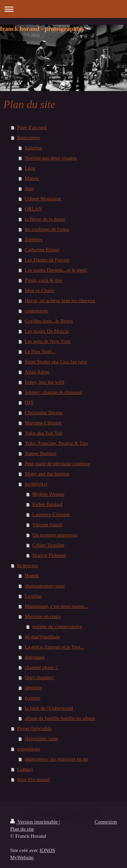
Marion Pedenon (49, 555)
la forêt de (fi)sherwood (49, 708)
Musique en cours (43, 616)
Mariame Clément (43, 423)
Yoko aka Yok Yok (44, 433)
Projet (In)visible (35, 728)
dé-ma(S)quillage (42, 637)
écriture (33, 698)
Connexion (106, 822)
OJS (29, 402)
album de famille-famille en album (60, 718)
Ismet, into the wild (45, 382)
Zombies (34, 239)
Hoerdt (32, 576)
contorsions (36, 311)
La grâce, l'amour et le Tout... (55, 647)
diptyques (35, 657)
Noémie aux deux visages (51, 158)
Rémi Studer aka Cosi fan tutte (56, 362)
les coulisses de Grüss (47, 229)
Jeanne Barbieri (41, 453)
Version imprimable (35, 822)
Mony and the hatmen (47, 474)
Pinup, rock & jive (44, 280)
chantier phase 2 (41, 667)
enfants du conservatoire (57, 627)
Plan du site (22, 829)
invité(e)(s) (36, 484)
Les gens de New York (48, 341)
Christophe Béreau (44, 413)
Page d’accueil (32, 127)
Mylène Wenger (49, 494)
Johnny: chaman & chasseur (53, 392)
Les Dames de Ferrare (47, 260)
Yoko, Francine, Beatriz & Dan (56, 443)
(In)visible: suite (41, 739)
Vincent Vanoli (48, 525)
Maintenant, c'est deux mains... (56, 606)
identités (33, 688)
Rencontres (29, 138)
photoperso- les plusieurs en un (56, 759)
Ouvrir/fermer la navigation (63, 9)
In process (28, 565)
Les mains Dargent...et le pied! (56, 270)
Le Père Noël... (40, 351)
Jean (29, 188)
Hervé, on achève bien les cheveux (60, 301)
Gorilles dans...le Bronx (49, 321)
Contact (25, 769)
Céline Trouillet (49, 545)
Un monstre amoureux (55, 535)
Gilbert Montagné (43, 199)
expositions (29, 749)
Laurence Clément (51, 514)
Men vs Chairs (40, 290)
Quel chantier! (39, 677)
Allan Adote (37, 372)
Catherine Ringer (42, 250)
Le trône (33, 596)
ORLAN (34, 209)
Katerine (34, 148)
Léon (30, 168)
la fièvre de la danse (45, 219)
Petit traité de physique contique (57, 464)
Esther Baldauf (48, 504)
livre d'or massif (34, 779)
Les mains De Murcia (47, 331)
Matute (32, 178)
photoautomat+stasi (45, 586)
